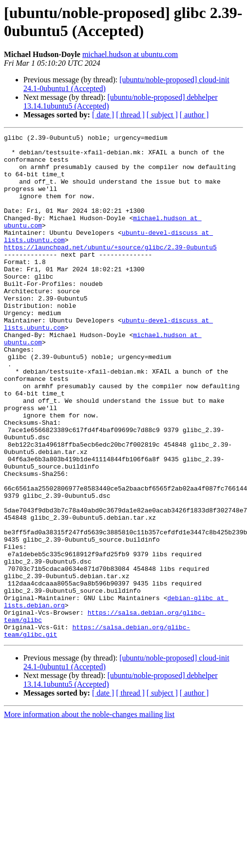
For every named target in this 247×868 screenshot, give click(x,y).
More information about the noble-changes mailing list (89, 815)
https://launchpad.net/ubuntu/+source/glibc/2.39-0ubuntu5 (110, 270)
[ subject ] (162, 115)
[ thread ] (130, 115)
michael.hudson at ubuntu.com (130, 54)
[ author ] (194, 115)
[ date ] (103, 115)
